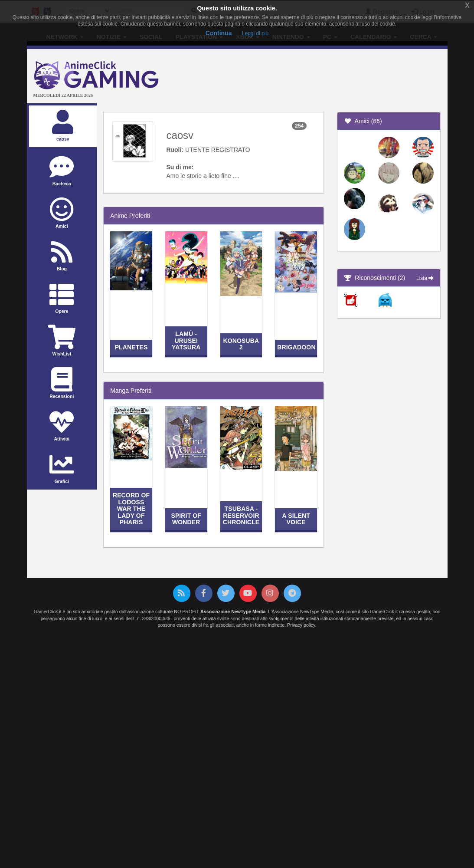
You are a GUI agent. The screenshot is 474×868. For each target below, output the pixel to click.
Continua (219, 33)
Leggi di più (255, 33)
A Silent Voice (296, 519)
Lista (425, 278)
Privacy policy (301, 625)
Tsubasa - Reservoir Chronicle (241, 515)
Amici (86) (363, 121)
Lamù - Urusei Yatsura (186, 340)
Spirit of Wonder (186, 519)
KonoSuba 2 (241, 344)
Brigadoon (296, 347)
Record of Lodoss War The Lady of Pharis (131, 509)
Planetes (131, 347)
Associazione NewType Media (233, 612)
